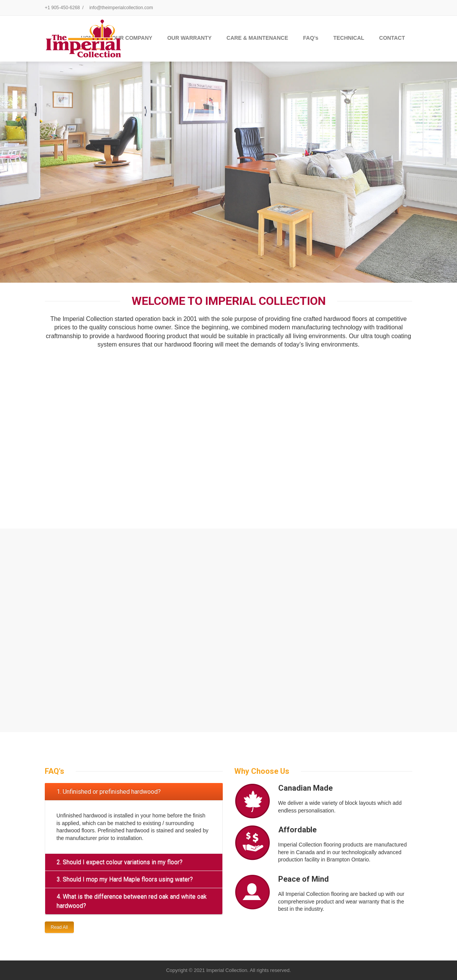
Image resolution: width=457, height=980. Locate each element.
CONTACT (392, 38)
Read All (60, 927)
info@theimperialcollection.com (121, 8)
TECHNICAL (349, 38)
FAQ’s (311, 38)
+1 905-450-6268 (62, 8)
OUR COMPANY (132, 38)
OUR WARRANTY (189, 38)
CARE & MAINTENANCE (257, 38)
